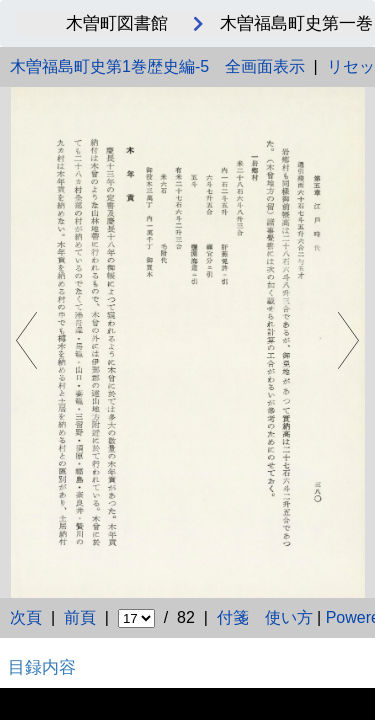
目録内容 (42, 667)
